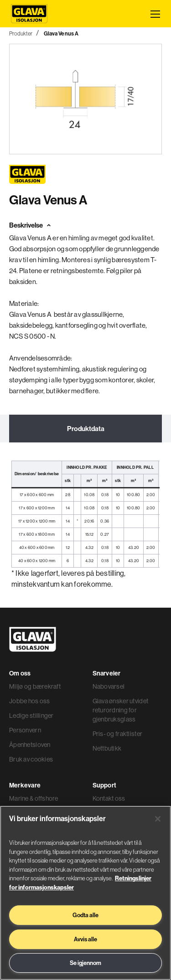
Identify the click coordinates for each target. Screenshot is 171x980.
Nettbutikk (107, 748)
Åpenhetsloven (30, 745)
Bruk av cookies (31, 759)
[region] (85, 893)
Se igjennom (85, 963)
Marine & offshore (34, 798)
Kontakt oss (109, 798)
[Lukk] (158, 819)
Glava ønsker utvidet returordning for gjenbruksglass (121, 710)
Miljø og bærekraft (35, 686)
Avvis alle (85, 939)
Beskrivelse (26, 225)
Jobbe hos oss (30, 701)
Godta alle (85, 915)
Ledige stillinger (31, 716)
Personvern (25, 730)
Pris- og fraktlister (118, 734)
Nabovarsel (109, 686)
